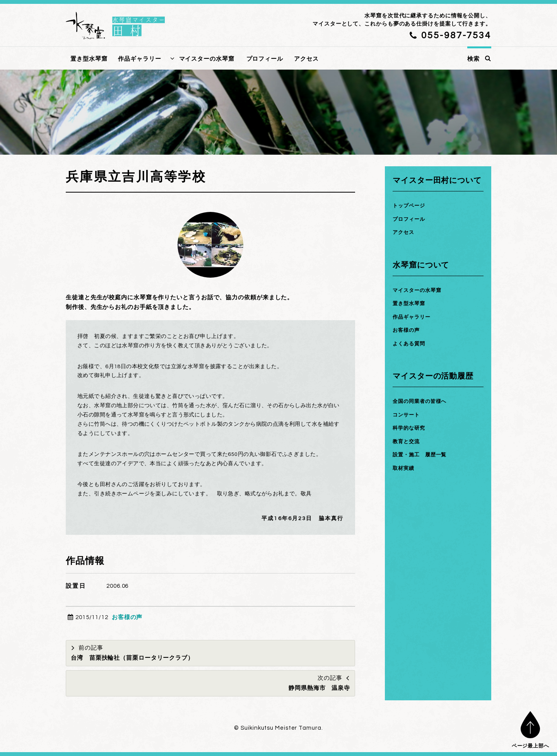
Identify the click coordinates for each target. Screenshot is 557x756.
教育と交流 (408, 441)
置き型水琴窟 (89, 59)
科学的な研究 (411, 428)
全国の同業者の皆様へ (423, 401)
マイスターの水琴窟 (207, 59)
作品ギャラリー (139, 59)
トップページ (411, 206)
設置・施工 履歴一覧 (423, 455)
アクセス (306, 59)
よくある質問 (411, 344)
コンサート (408, 415)
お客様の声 (127, 617)
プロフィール (265, 59)
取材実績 (405, 468)
